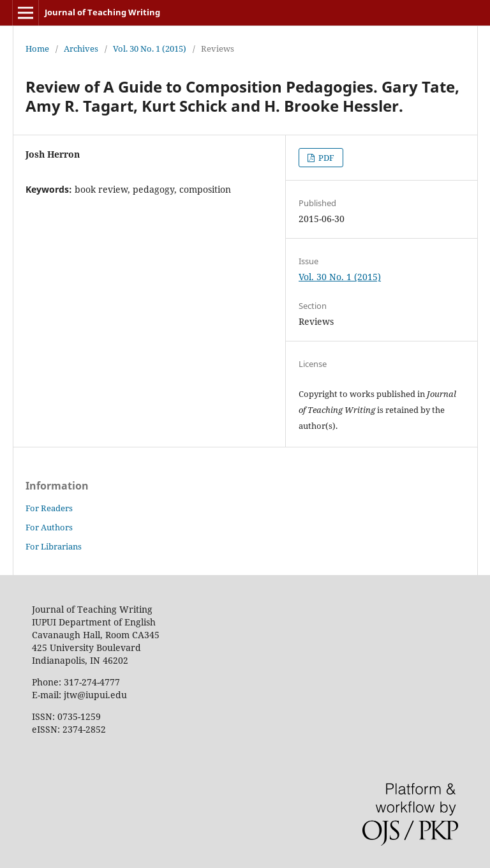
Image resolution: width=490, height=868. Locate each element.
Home (37, 49)
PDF (325, 158)
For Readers (49, 508)
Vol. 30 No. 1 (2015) (150, 49)
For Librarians (54, 546)
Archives (81, 49)
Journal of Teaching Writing (102, 12)
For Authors (49, 527)
